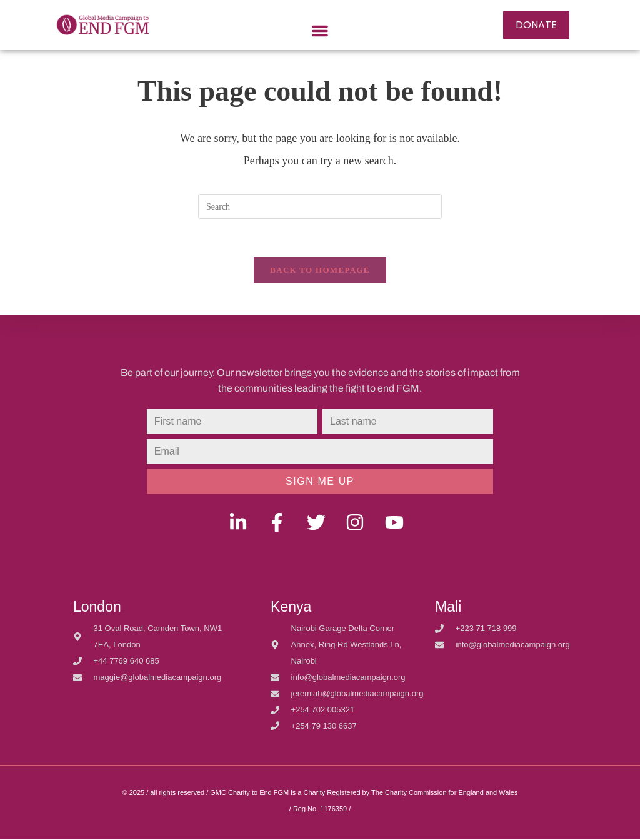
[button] (320, 31)
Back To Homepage (320, 270)
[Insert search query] (320, 206)
